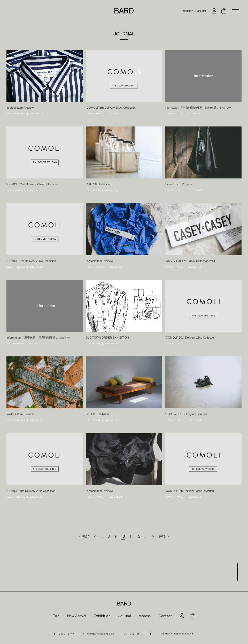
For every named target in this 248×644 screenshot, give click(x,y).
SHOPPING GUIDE (195, 11)
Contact (165, 616)
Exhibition (102, 616)
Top (56, 616)
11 (131, 536)
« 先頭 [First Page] (84, 536)
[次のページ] (153, 536)
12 (139, 536)
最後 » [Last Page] (164, 536)
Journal (125, 616)
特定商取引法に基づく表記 (101, 634)
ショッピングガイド (69, 634)
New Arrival (77, 616)
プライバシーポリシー (135, 634)
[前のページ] (95, 536)
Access (145, 616)
